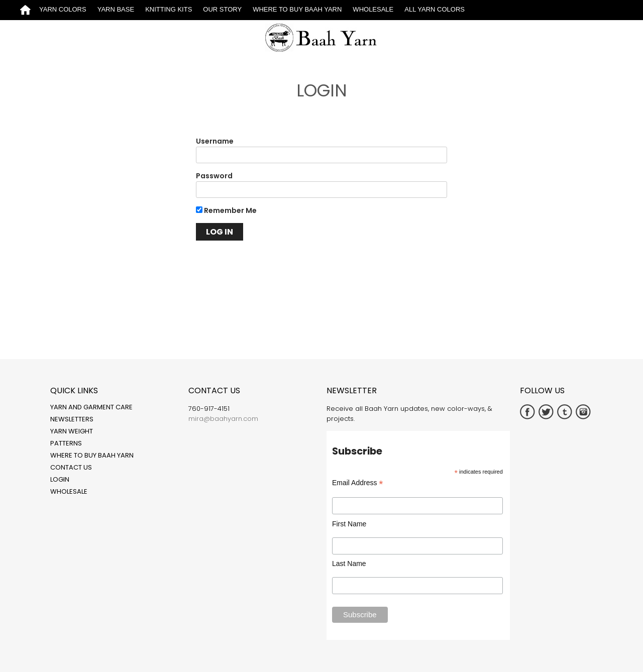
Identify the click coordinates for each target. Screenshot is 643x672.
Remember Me (226, 210)
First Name (349, 524)
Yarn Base (116, 9)
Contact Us (71, 467)
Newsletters (72, 419)
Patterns (66, 443)
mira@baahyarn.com (223, 419)
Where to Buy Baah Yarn (297, 9)
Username (215, 141)
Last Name (349, 564)
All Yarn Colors (435, 9)
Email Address (358, 483)
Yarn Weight (72, 431)
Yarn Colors (63, 9)
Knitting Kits (169, 9)
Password (214, 176)
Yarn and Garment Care (91, 407)
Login (60, 479)
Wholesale (373, 9)
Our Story (222, 9)
